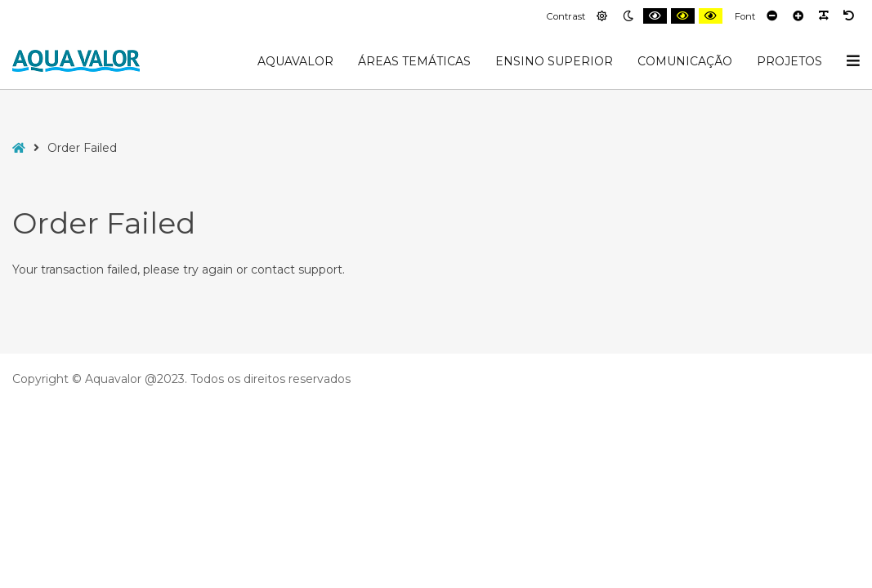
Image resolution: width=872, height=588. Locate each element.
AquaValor (295, 61)
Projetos (789, 61)
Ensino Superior (554, 61)
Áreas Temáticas (414, 61)
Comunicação (685, 61)
